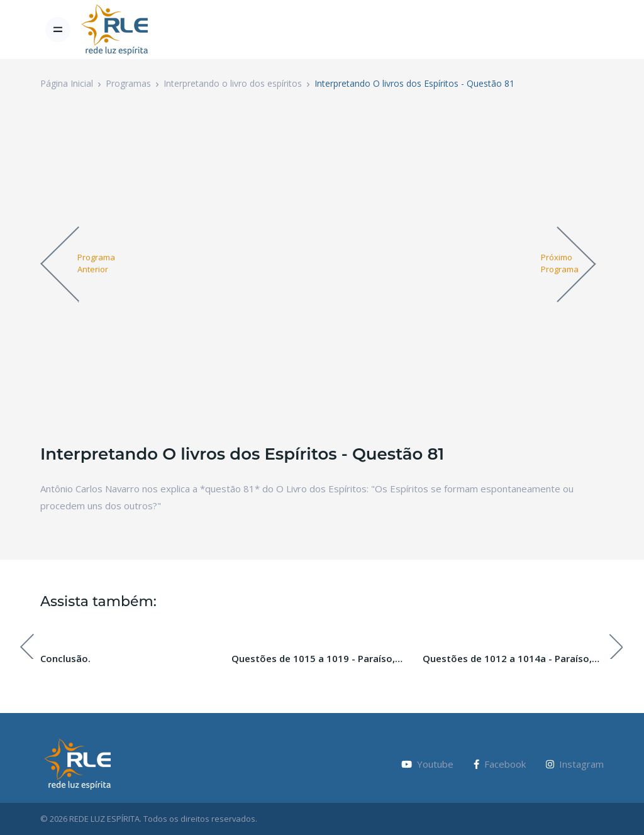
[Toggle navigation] (58, 30)
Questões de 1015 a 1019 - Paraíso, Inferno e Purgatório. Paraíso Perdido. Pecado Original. (319, 659)
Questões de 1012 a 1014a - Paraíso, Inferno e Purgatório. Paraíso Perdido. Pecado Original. (510, 659)
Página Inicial (67, 83)
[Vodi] (115, 30)
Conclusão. (65, 658)
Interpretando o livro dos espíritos (233, 83)
